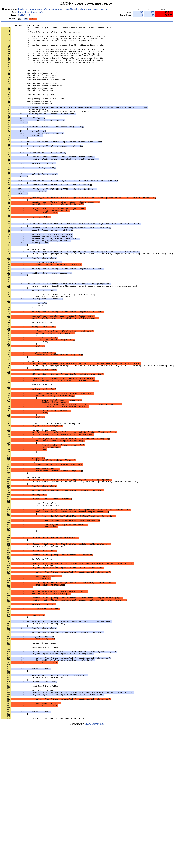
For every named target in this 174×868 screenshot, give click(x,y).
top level (23, 9)
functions (104, 9)
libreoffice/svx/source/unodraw (46, 9)
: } (15, 173)
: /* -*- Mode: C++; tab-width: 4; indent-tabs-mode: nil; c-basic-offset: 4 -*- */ (58, 29)
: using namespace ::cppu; (27, 119)
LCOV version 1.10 (95, 863)
